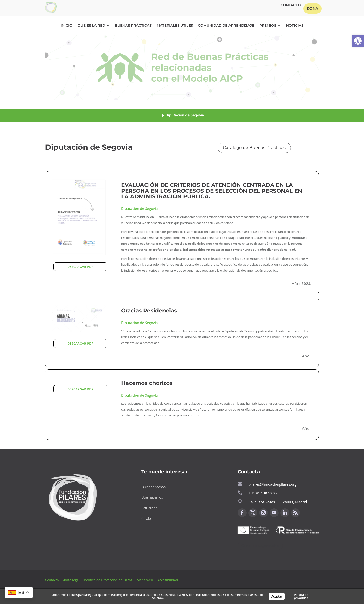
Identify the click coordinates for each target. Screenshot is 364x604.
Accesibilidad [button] (168, 580)
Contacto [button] (291, 5)
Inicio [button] (67, 26)
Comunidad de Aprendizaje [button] (226, 26)
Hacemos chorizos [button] (147, 383)
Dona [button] (312, 8)
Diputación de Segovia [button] (140, 208)
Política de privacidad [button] (301, 596)
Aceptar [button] (277, 596)
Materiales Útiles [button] (175, 26)
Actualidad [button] (149, 508)
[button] (358, 41)
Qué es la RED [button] (91, 26)
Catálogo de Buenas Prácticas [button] (254, 148)
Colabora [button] (148, 518)
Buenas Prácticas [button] (133, 26)
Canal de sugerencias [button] (260, 546)
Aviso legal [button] (72, 580)
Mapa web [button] (145, 580)
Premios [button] (268, 26)
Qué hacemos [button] (152, 497)
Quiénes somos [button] (153, 487)
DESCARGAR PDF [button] (80, 267)
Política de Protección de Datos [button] (109, 580)
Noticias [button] (295, 26)
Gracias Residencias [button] (149, 311)
